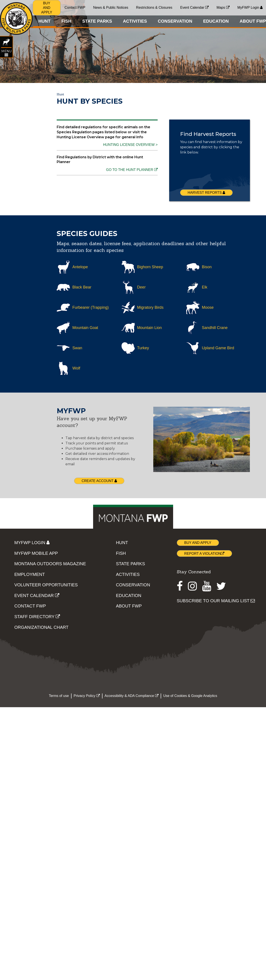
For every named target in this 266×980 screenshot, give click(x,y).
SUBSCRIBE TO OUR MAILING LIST (216, 601)
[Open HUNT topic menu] (6, 53)
